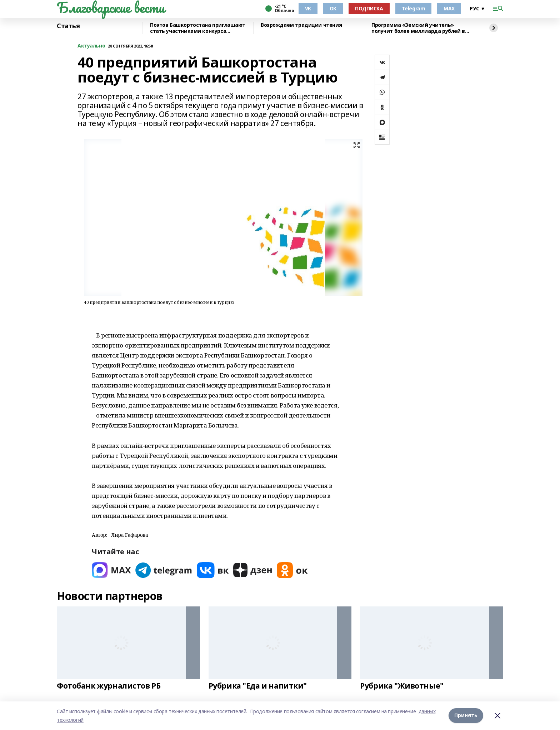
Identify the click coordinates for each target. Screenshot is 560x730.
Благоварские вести (111, 7)
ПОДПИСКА (369, 8)
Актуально (91, 46)
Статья (68, 26)
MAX (449, 8)
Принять (466, 716)
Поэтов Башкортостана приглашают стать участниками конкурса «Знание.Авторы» (198, 28)
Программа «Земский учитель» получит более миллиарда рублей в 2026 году (418, 28)
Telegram (414, 8)
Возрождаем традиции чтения (301, 25)
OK (333, 8)
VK (308, 8)
